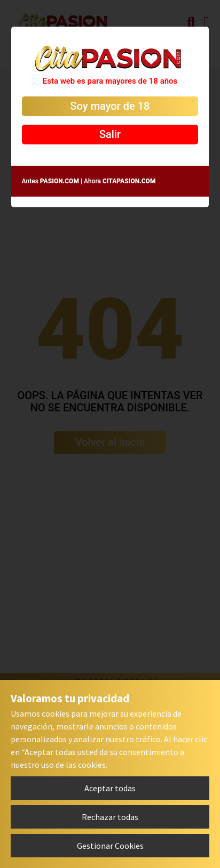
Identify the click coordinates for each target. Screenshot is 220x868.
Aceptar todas (110, 788)
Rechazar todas (110, 817)
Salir (110, 134)
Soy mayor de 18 (110, 106)
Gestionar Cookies (110, 846)
